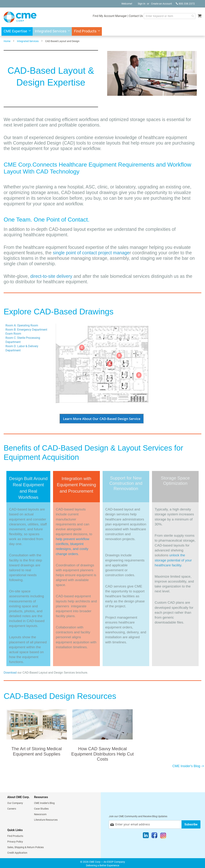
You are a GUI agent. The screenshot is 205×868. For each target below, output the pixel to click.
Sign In (142, 4)
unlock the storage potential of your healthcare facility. (173, 560)
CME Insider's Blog (44, 803)
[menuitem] (16, 31)
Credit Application (17, 853)
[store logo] (20, 17)
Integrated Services (28, 41)
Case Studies (41, 809)
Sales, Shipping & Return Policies (26, 847)
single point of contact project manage (91, 253)
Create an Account (162, 4)
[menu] (102, 31)
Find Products (15, 836)
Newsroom (40, 814)
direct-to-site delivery (51, 276)
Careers (12, 809)
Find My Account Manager (110, 16)
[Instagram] (163, 836)
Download (10, 673)
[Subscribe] (191, 824)
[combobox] (170, 16)
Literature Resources (46, 820)
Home (7, 41)
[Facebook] (154, 836)
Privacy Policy (15, 842)
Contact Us (136, 16)
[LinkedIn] (146, 836)
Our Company (15, 803)
